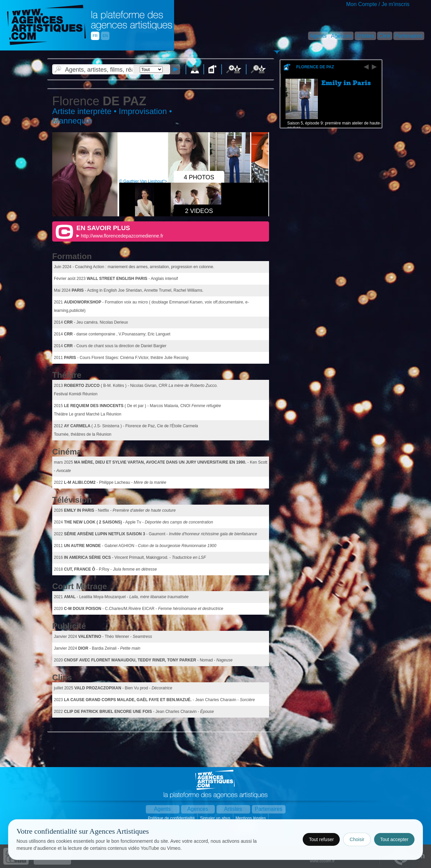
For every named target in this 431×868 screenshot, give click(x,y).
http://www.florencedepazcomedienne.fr (122, 236)
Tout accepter (394, 839)
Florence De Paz (315, 67)
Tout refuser (321, 839)
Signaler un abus (216, 818)
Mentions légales (251, 818)
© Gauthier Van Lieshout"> (164, 181)
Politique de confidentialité (172, 818)
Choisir (357, 839)
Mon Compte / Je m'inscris (378, 4)
